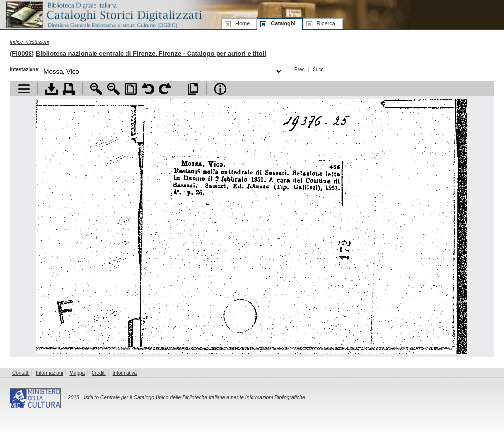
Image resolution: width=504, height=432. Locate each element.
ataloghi (283, 23)
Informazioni (49, 373)
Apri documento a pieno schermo (193, 89)
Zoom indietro (113, 89)
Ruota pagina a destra (165, 89)
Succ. (319, 70)
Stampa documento (69, 89)
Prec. (300, 70)
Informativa (125, 373)
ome (242, 23)
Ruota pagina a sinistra (148, 89)
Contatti (21, 373)
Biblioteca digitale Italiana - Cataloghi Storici (103, 14)
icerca (326, 23)
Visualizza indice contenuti (24, 89)
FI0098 (22, 53)
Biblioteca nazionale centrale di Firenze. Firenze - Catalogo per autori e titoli (151, 53)
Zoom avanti (96, 89)
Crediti (99, 373)
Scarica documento (51, 89)
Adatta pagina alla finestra (131, 89)
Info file (220, 89)
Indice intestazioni (30, 42)
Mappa (78, 373)
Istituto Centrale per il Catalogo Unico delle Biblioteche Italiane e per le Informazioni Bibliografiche (194, 397)
